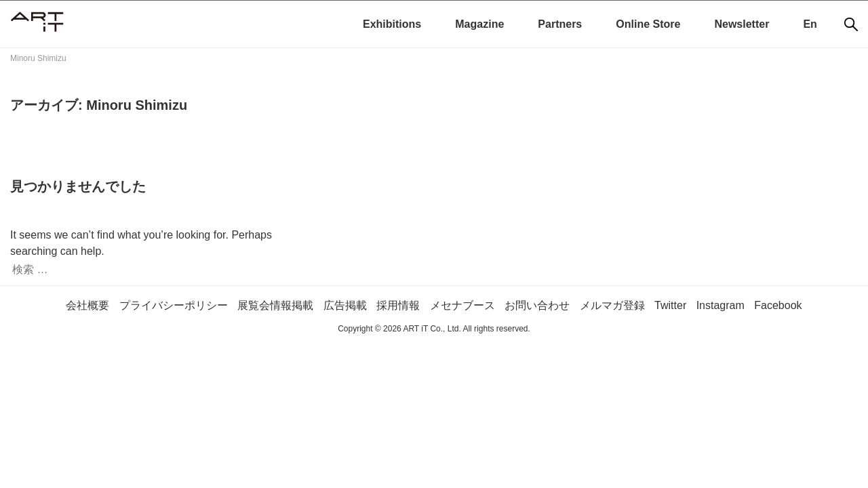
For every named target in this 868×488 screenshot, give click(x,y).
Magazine (479, 24)
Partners (560, 24)
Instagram (721, 305)
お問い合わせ (537, 305)
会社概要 (87, 305)
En (810, 24)
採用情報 (398, 305)
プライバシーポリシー (174, 305)
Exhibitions (392, 24)
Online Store (648, 24)
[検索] (851, 24)
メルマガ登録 (612, 305)
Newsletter (742, 24)
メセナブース (462, 305)
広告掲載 (345, 305)
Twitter (670, 305)
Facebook (778, 305)
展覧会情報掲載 (275, 305)
